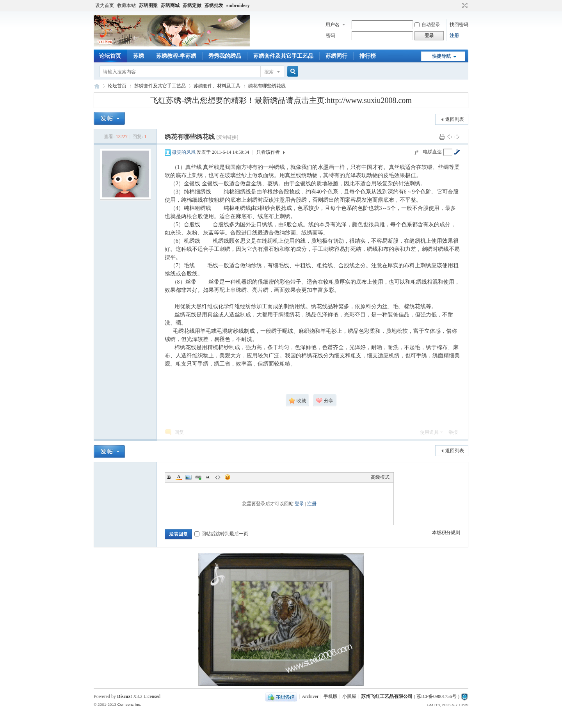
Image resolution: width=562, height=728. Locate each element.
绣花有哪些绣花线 (267, 86)
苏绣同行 (336, 56)
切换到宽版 (464, 5)
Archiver (310, 696)
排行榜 (368, 56)
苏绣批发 (214, 5)
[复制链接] (227, 137)
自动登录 (427, 25)
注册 (454, 36)
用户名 (333, 25)
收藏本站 (126, 5)
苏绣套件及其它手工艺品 (283, 56)
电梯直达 (432, 152)
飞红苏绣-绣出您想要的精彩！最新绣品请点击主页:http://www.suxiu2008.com (281, 100)
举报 (453, 432)
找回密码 (459, 25)
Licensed (152, 696)
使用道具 (429, 432)
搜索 (269, 72)
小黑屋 (349, 696)
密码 (331, 36)
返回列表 (455, 119)
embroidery (238, 5)
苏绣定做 (192, 5)
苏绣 (139, 56)
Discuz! (124, 696)
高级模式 (380, 477)
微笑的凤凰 (184, 152)
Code (218, 477)
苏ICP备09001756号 (437, 696)
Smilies (228, 477)
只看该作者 (268, 152)
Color (179, 477)
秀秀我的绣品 (225, 56)
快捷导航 (441, 56)
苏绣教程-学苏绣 (176, 56)
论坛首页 (110, 56)
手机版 (331, 696)
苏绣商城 (170, 5)
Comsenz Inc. (129, 704)
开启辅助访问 (457, 5)
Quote (208, 477)
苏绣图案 (148, 5)
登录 (299, 504)
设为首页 (105, 5)
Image (189, 477)
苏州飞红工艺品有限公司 (387, 696)
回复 (179, 432)
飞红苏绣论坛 (97, 86)
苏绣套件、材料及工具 (217, 86)
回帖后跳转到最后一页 (221, 534)
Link (198, 477)
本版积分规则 (446, 533)
